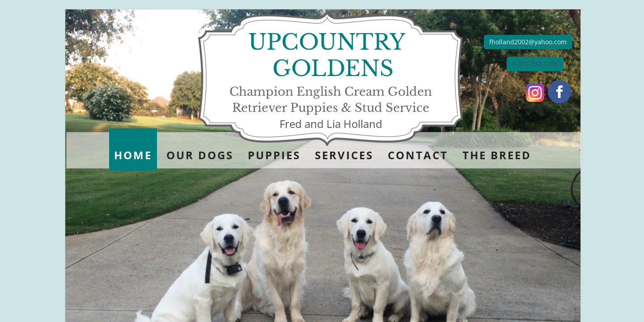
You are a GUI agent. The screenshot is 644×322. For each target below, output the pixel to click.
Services (344, 155)
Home (133, 155)
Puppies (274, 155)
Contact (418, 155)
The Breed (497, 155)
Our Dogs (200, 155)
